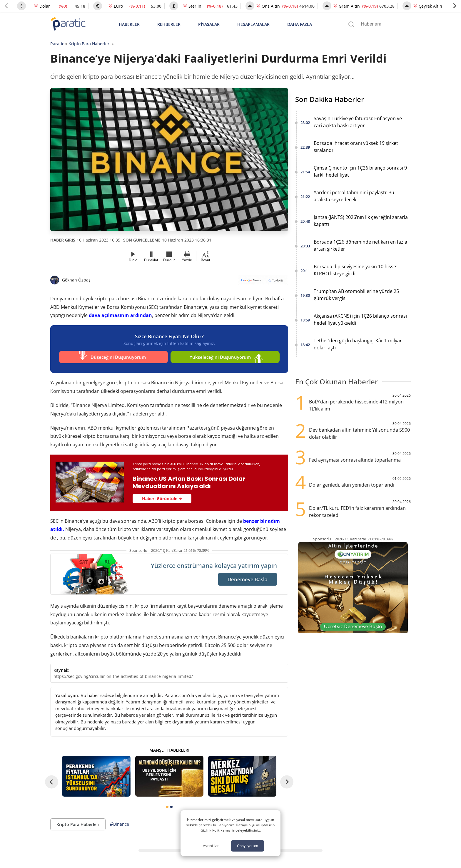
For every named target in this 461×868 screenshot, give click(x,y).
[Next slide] (455, 6)
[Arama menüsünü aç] (351, 24)
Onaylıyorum (248, 846)
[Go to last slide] (52, 780)
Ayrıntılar (211, 846)
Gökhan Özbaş (76, 280)
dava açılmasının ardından (120, 315)
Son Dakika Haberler (330, 99)
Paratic (57, 44)
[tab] (167, 805)
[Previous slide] (6, 6)
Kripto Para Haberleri (90, 44)
